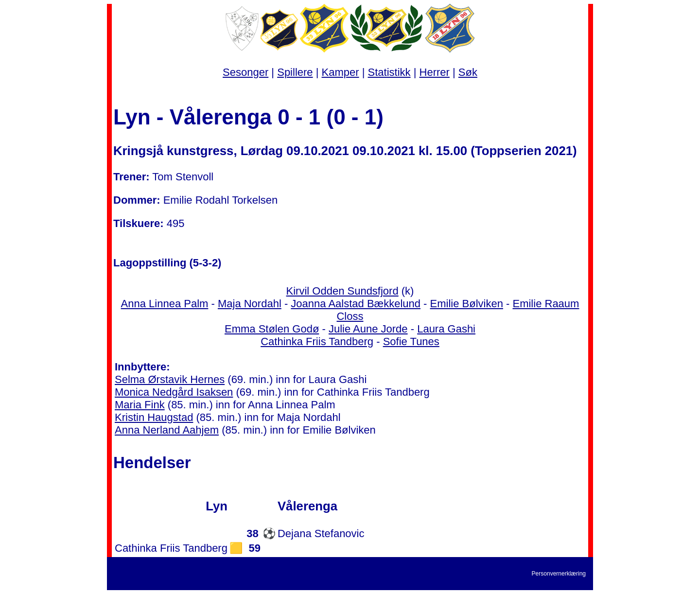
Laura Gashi (446, 329)
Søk (468, 72)
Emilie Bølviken (467, 304)
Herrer (435, 72)
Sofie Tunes (411, 341)
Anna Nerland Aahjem (167, 430)
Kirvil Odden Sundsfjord (342, 291)
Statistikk (389, 72)
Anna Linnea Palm (165, 304)
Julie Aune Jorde (368, 329)
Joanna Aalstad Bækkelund (356, 304)
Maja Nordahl (250, 304)
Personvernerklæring (559, 574)
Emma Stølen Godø (272, 329)
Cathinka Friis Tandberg (317, 341)
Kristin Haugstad (154, 417)
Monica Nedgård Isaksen (174, 392)
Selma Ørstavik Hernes (170, 379)
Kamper (341, 72)
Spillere (295, 72)
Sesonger (245, 72)
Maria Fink (140, 405)
